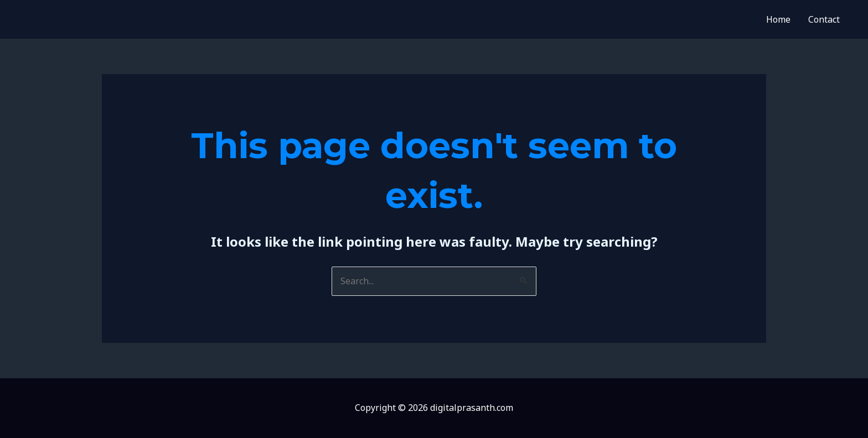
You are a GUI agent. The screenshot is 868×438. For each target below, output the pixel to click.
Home (778, 19)
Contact (824, 19)
